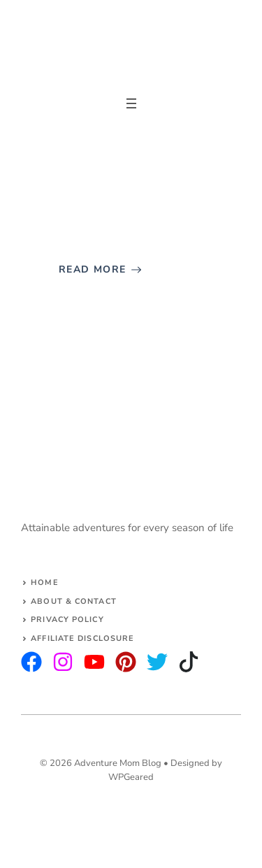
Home (44, 583)
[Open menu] (131, 103)
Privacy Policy (67, 620)
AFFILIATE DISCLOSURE (82, 638)
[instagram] (31, 662)
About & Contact (74, 601)
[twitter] (63, 662)
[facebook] (94, 662)
